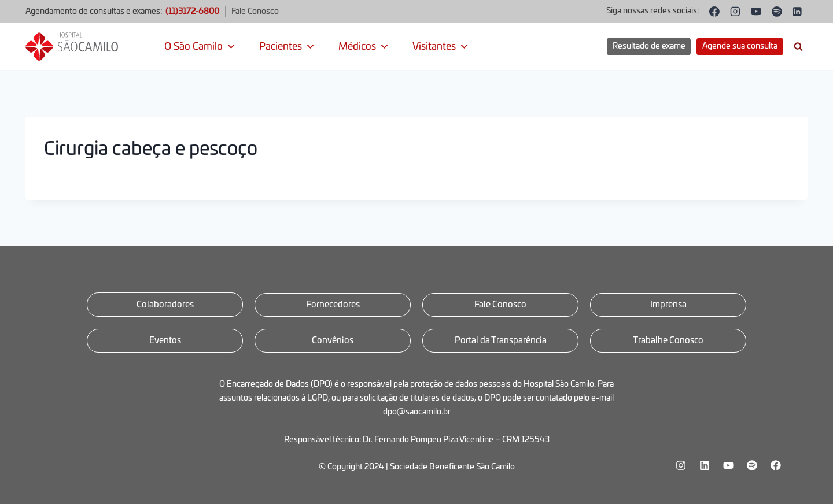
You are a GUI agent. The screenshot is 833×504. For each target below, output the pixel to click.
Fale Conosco (255, 12)
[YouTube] (756, 12)
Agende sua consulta (740, 46)
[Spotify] (777, 12)
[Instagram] (735, 12)
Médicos (364, 47)
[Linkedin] (797, 12)
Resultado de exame (649, 46)
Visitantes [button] (441, 47)
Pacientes (287, 47)
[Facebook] (715, 12)
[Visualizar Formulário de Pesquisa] (798, 47)
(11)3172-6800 (192, 12)
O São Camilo (200, 47)
